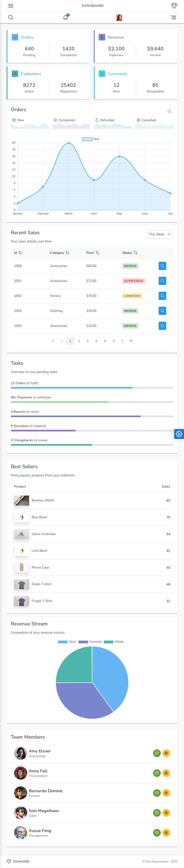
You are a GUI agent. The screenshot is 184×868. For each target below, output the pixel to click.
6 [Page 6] (114, 341)
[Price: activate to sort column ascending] (101, 253)
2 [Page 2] (79, 341)
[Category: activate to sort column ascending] (65, 253)
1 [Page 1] (70, 341)
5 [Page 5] (105, 341)
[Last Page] (131, 341)
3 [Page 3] (88, 341)
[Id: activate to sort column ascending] (29, 253)
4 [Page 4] (96, 341)
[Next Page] (122, 341)
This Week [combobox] (157, 234)
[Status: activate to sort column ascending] (137, 253)
